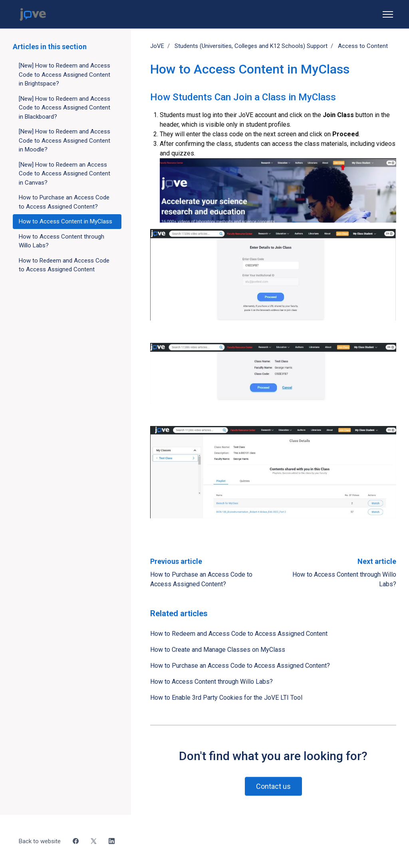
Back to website (40, 841)
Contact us (273, 786)
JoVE (157, 46)
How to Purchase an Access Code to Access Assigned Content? (240, 666)
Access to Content (363, 46)
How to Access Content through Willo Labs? (211, 682)
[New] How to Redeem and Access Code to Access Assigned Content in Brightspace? (65, 75)
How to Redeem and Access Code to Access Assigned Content (239, 634)
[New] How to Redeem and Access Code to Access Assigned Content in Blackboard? (65, 108)
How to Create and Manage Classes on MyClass (218, 650)
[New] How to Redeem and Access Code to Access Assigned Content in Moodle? (65, 140)
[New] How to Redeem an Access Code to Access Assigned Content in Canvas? (65, 174)
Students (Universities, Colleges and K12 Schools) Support (251, 46)
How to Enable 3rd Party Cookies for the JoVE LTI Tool (226, 698)
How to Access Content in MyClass (66, 221)
